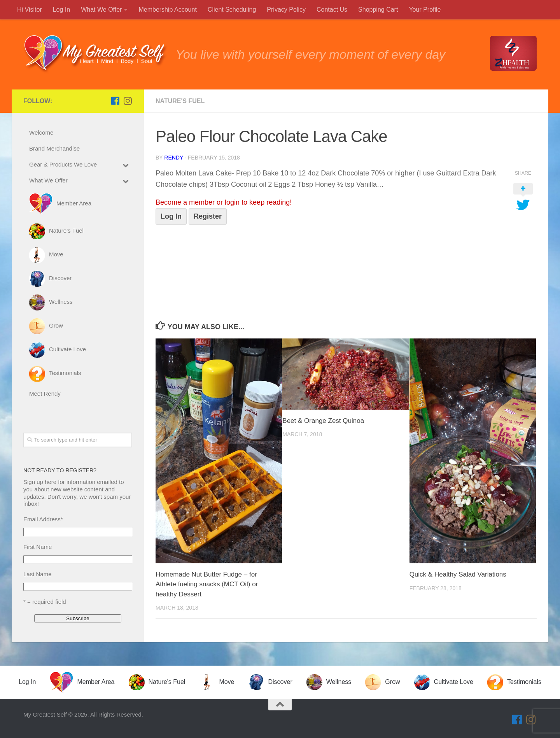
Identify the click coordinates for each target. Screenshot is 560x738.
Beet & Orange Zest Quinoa (323, 421)
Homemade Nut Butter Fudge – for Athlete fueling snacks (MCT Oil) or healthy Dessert (207, 584)
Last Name (38, 574)
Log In (171, 216)
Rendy (174, 158)
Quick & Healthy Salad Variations (458, 574)
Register (208, 216)
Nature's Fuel (180, 101)
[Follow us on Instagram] (128, 101)
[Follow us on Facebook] (115, 101)
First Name (38, 547)
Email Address (43, 519)
